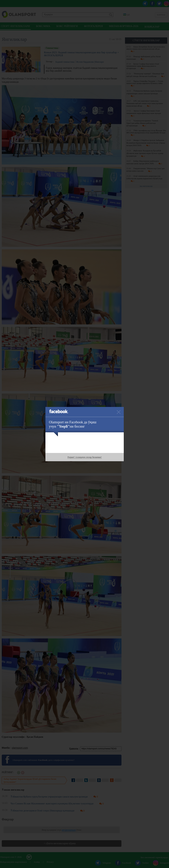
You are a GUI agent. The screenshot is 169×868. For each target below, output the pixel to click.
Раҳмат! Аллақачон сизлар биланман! (85, 457)
